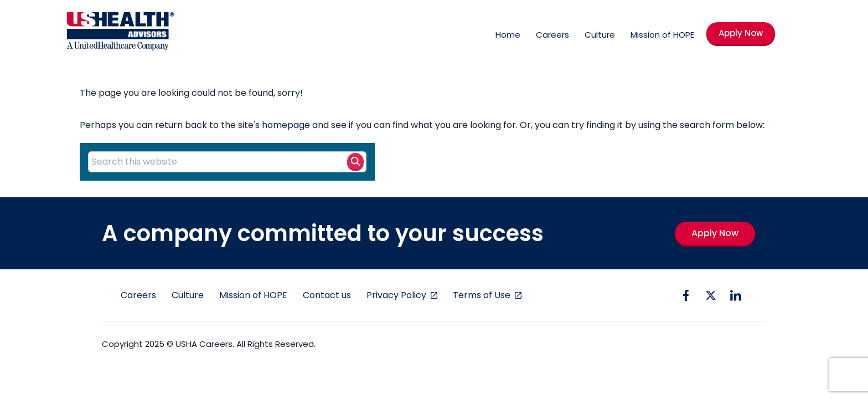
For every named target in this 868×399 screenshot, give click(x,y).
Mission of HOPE (662, 35)
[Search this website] (227, 162)
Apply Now (741, 33)
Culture (600, 35)
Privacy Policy (397, 295)
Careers (552, 35)
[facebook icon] (686, 295)
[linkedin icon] (736, 295)
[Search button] (355, 161)
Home (508, 35)
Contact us (327, 295)
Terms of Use (483, 295)
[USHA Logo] (121, 33)
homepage (286, 125)
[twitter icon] (711, 295)
